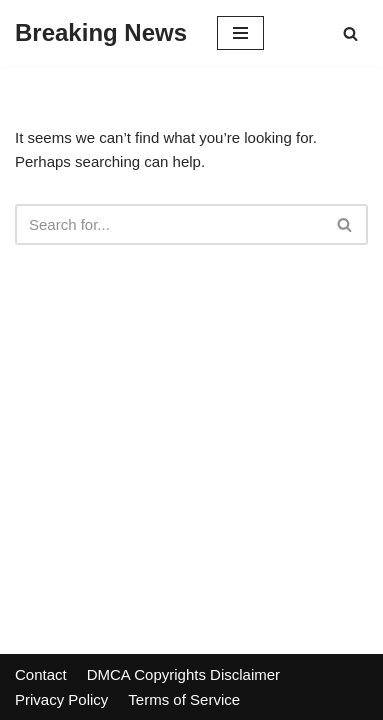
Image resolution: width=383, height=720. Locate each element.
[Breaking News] (101, 33)
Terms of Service (184, 699)
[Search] (350, 33)
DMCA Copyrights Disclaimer (183, 674)
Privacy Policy (61, 699)
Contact (41, 674)
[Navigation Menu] (240, 33)
